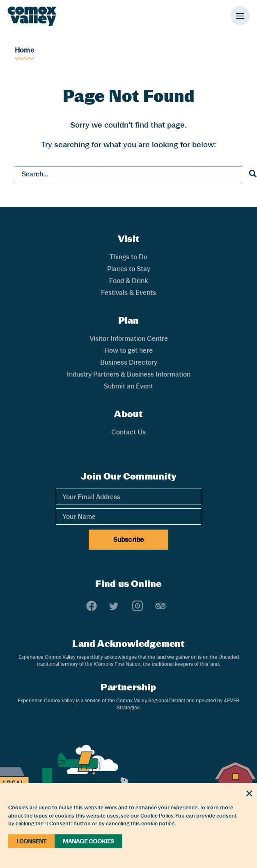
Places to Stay (129, 269)
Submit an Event (128, 386)
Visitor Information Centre (129, 339)
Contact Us (128, 432)
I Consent (31, 841)
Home (24, 50)
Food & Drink (128, 281)
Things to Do (128, 257)
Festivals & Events (128, 293)
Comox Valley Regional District (151, 701)
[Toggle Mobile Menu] (240, 16)
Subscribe (128, 540)
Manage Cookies (88, 841)
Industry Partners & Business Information (129, 374)
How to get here (128, 351)
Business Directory (129, 362)
